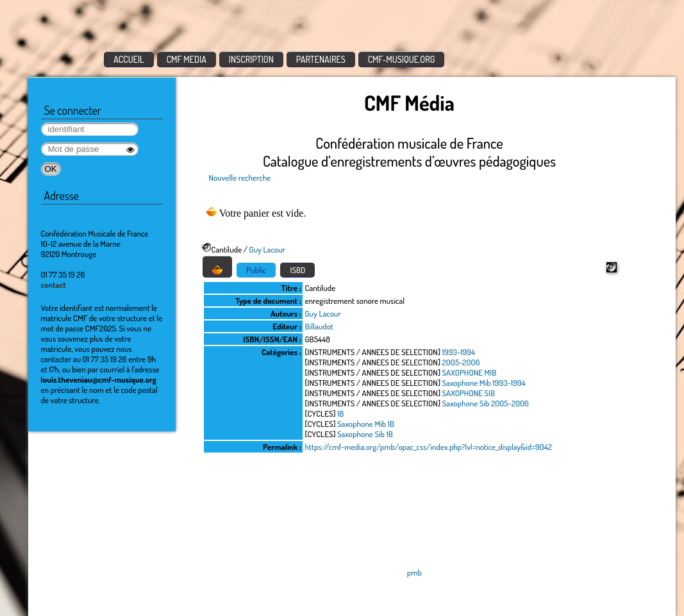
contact (54, 285)
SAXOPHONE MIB (470, 372)
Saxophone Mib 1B (366, 424)
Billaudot (319, 326)
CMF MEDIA (187, 59)
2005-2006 (461, 362)
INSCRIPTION (251, 59)
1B (340, 413)
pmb (414, 572)
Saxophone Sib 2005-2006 (486, 403)
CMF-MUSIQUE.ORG (402, 59)
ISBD (297, 270)
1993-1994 (459, 352)
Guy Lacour (267, 249)
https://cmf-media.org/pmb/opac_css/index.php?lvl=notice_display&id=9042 (429, 447)
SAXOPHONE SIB (469, 393)
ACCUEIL (129, 59)
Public (256, 270)
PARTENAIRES (321, 59)
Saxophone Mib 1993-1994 (484, 383)
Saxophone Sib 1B (365, 434)
